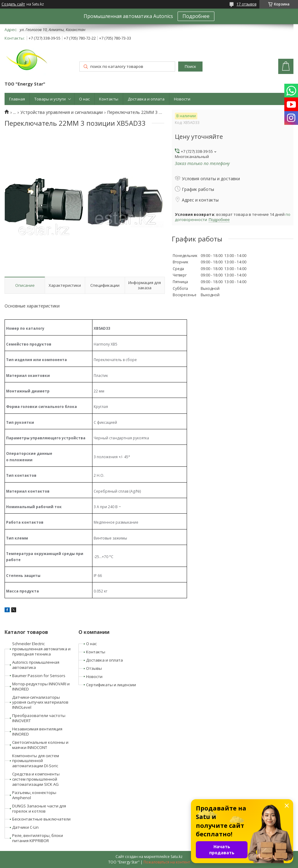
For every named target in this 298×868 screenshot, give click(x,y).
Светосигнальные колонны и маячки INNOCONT (40, 745)
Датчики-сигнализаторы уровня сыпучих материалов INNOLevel (40, 702)
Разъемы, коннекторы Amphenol (34, 795)
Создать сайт (13, 4)
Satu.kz (177, 857)
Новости (182, 99)
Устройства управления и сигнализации (62, 112)
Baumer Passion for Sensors (39, 676)
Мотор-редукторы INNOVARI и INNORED (41, 686)
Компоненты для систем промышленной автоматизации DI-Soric (36, 761)
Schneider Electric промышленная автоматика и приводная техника (41, 649)
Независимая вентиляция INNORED (37, 731)
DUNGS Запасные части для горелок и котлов (39, 808)
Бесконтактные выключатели (41, 819)
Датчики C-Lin (25, 827)
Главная (17, 99)
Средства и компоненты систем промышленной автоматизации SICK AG (36, 779)
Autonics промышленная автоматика (36, 665)
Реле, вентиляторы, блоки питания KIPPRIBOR (38, 838)
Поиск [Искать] (190, 67)
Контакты (109, 99)
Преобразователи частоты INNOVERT (39, 718)
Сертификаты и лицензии (111, 685)
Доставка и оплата (146, 99)
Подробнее (196, 16)
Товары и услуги (50, 99)
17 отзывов (246, 4)
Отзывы (94, 668)
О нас (84, 99)
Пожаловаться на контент (167, 862)
